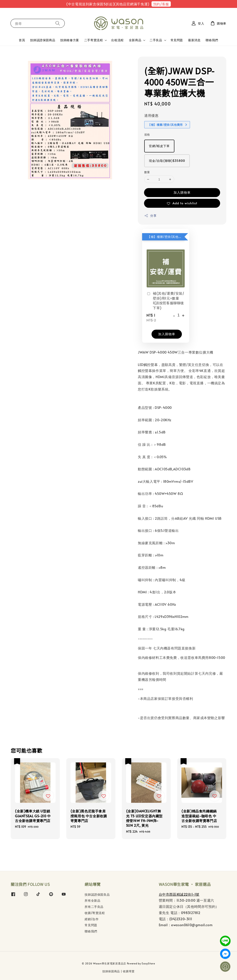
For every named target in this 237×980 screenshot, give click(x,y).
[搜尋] (58, 23)
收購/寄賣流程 (95, 913)
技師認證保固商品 (43, 40)
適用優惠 (151, 115)
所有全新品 (92, 900)
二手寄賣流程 (94, 40)
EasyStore (148, 963)
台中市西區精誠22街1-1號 (179, 894)
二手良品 (156, 40)
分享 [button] (150, 216)
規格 (147, 135)
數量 (147, 172)
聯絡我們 (212, 40)
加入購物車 (182, 192)
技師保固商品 (111, 971)
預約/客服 (161, 4)
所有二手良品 (94, 907)
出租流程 (117, 40)
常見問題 (177, 40)
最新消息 (194, 40)
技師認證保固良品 (97, 895)
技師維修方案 (70, 40)
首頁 (22, 40)
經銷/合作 (92, 919)
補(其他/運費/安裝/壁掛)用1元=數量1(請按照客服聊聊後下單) (165, 300)
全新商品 (135, 40)
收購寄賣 (129, 971)
